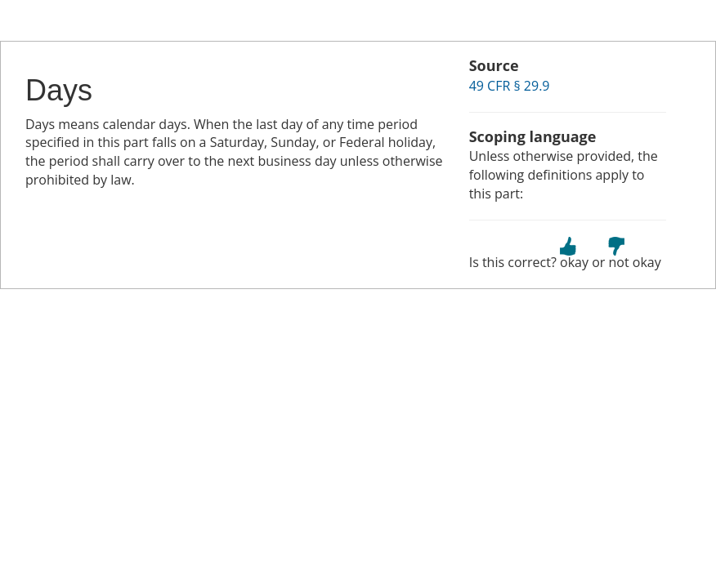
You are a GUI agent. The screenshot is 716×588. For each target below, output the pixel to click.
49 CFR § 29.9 (510, 86)
